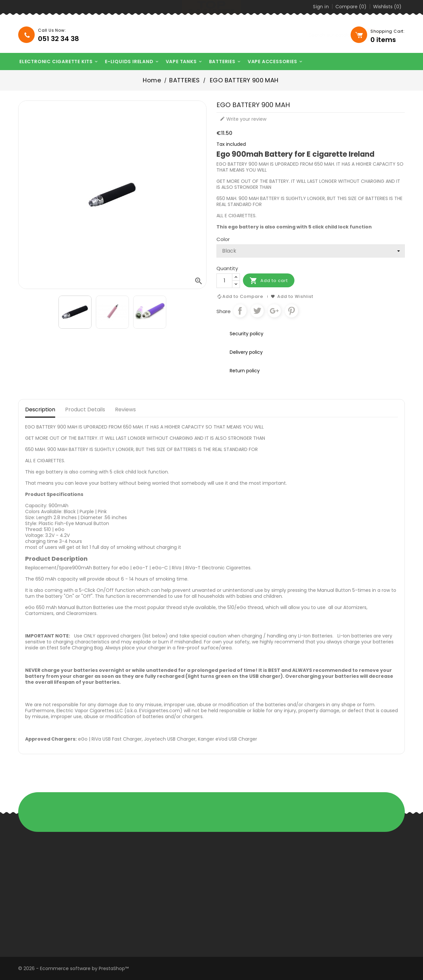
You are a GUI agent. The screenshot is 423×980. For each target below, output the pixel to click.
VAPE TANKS (178, 62)
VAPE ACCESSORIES (269, 62)
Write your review (243, 119)
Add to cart (269, 281)
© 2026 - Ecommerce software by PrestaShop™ (73, 968)
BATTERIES (219, 62)
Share (240, 311)
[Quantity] (224, 281)
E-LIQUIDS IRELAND (127, 62)
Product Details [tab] (85, 409)
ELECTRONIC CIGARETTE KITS (53, 62)
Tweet (257, 311)
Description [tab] (40, 409)
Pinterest (291, 311)
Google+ (274, 311)
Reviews (125, 409)
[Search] (308, 35)
